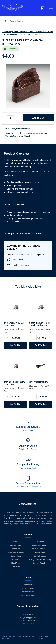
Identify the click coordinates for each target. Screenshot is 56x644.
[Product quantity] (10, 118)
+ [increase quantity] (17, 118)
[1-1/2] (41, 309)
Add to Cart (38, 118)
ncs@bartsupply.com (21, 265)
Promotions (28, 585)
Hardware (16, 567)
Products (28, 535)
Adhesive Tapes (16, 545)
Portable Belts (10, 34)
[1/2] (15, 368)
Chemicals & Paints (16, 552)
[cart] (42, 8)
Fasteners (16, 560)
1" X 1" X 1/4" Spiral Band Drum (14, 324)
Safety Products (40, 556)
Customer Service (28, 588)
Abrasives (6, 32)
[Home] (13, 8)
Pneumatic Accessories (40, 549)
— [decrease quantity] (4, 118)
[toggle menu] (51, 8)
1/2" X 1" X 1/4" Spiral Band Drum (15, 383)
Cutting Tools (16, 556)
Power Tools (40, 552)
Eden (41, 638)
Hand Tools (16, 563)
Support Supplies (40, 563)
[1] (15, 309)
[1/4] (41, 368)
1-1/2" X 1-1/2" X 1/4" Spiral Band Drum (39, 324)
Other (28, 578)
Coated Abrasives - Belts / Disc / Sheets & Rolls (32, 32)
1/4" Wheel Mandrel (39, 382)
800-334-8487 (18, 259)
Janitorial (40, 542)
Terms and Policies (28, 595)
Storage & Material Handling (40, 560)
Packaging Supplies (40, 545)
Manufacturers (28, 592)
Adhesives (16, 549)
